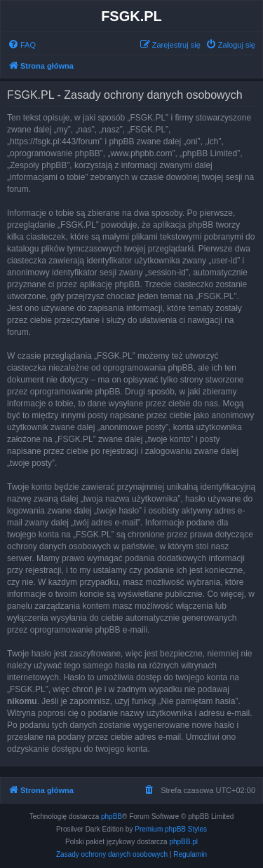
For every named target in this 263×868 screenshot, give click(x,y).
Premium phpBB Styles (171, 829)
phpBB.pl (183, 842)
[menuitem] (22, 45)
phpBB (112, 817)
